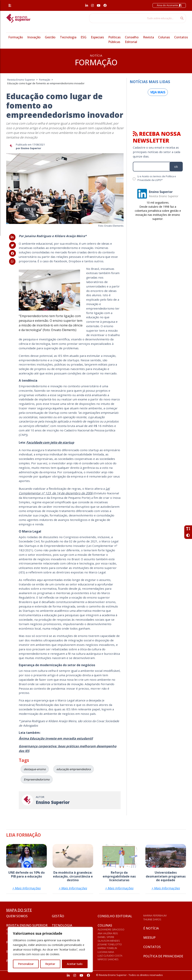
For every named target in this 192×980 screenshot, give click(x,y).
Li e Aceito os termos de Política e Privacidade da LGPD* (157, 178)
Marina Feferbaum (155, 915)
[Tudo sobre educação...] (134, 18)
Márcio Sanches (108, 959)
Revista (148, 37)
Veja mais (158, 92)
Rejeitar (50, 964)
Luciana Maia (106, 952)
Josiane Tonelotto (110, 944)
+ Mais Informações (26, 888)
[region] (50, 950)
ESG (84, 37)
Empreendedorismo (37, 779)
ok (176, 167)
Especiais (97, 37)
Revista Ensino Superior (27, 925)
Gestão (50, 37)
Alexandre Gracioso (111, 929)
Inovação (34, 37)
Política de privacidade (163, 956)
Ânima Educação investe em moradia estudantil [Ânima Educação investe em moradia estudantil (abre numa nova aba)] (56, 738)
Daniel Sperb (106, 937)
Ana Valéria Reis (108, 933)
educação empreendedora (74, 769)
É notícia (151, 928)
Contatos (181, 37)
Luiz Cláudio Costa (110, 956)
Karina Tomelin (107, 948)
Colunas (164, 37)
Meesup (149, 938)
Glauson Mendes (109, 941)
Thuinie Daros (152, 919)
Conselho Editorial (115, 916)
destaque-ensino (35, 769)
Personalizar (26, 964)
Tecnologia (68, 37)
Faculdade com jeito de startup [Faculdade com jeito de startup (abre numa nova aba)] (50, 442)
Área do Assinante (169, 5)
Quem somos (17, 916)
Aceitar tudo (75, 964)
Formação (16, 37)
